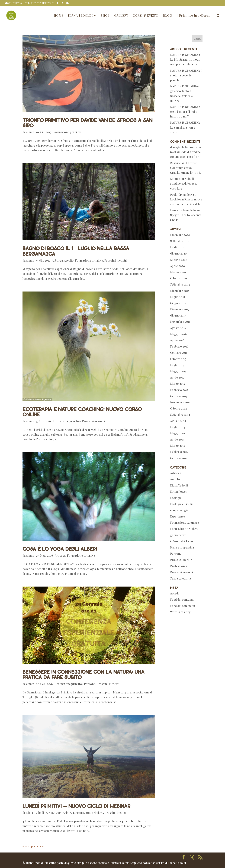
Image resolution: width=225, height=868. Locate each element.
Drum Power (179, 492)
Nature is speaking (182, 547)
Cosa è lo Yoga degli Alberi (60, 549)
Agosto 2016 (178, 328)
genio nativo (178, 535)
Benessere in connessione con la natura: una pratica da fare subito (83, 674)
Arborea (57, 260)
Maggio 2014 (178, 433)
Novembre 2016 (180, 322)
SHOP (105, 16)
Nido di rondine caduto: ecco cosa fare (184, 183)
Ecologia (176, 498)
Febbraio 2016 (179, 346)
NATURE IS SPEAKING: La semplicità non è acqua (185, 127)
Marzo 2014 (178, 446)
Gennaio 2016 (179, 353)
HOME (59, 16)
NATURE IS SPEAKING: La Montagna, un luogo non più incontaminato (185, 59)
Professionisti (179, 566)
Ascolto (69, 260)
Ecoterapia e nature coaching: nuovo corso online (82, 412)
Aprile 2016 (177, 340)
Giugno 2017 (178, 315)
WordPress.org (180, 612)
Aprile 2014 (177, 439)
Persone (90, 684)
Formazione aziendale (185, 523)
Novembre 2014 (180, 402)
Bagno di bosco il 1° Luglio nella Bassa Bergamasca (76, 251)
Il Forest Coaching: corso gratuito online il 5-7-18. (185, 168)
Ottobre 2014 (179, 408)
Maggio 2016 (178, 334)
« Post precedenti (34, 846)
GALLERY (121, 16)
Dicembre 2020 (180, 235)
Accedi (174, 593)
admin (30, 132)
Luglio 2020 (178, 247)
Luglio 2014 (178, 427)
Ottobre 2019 (179, 278)
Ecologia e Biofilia (182, 504)
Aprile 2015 (177, 377)
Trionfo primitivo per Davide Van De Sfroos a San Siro (87, 123)
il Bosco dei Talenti (182, 541)
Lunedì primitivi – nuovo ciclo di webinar (76, 806)
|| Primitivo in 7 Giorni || (194, 16)
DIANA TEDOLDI (80, 16)
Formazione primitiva (67, 132)
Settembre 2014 (180, 415)
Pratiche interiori (181, 560)
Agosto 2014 (178, 421)
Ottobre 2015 (178, 359)
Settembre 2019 (180, 284)
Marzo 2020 (178, 272)
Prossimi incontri (116, 260)
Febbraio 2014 (179, 452)
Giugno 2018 (178, 303)
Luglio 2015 (177, 365)
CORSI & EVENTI (146, 16)
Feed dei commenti (183, 606)
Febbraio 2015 (179, 390)
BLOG (168, 16)
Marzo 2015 (177, 384)
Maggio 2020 (179, 260)
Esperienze (178, 516)
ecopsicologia (179, 510)
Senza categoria (181, 578)
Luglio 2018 (178, 297)
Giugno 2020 (178, 253)
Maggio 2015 (178, 371)
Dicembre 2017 (180, 309)
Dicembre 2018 (180, 291)
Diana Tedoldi (35, 813)
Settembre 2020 (180, 241)
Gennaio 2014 (179, 458)
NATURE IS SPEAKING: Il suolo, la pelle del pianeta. (186, 75)
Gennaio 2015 (179, 396)
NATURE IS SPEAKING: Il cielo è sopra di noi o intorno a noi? (186, 112)
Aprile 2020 (178, 266)
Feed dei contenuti (182, 599)
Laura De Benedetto (183, 210)
